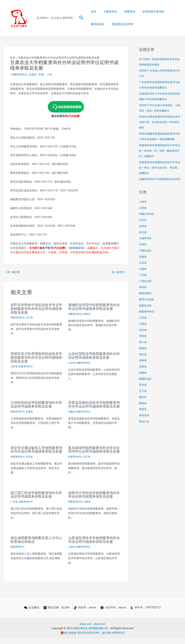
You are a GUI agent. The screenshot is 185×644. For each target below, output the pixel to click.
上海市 (143, 207)
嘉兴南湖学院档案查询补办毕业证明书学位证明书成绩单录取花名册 (93, 454)
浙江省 (88, 463)
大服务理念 (108, 12)
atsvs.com (100, 629)
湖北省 (143, 360)
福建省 (143, 378)
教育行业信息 (147, 305)
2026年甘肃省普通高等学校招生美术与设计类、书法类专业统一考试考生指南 (160, 122)
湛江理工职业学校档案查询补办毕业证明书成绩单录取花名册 (36, 501)
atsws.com (85, 629)
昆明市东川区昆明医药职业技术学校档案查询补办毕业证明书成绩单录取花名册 (36, 357)
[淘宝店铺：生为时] (56, 613)
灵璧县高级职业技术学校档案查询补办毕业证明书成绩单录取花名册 (93, 406)
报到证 (143, 293)
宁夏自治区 (146, 256)
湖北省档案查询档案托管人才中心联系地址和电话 (36, 545)
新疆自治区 (146, 311)
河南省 (88, 507)
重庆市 (143, 402)
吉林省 (143, 232)
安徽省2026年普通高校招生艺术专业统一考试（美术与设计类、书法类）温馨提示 (160, 168)
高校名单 (144, 421)
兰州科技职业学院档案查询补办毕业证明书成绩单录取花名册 (36, 404)
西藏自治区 (146, 384)
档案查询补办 (20, 75)
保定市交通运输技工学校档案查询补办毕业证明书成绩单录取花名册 (36, 454)
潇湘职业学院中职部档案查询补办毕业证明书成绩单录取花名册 (93, 307)
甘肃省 (34, 75)
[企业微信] (31, 613)
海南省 (143, 354)
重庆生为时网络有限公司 (94, 634)
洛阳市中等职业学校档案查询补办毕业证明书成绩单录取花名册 (93, 501)
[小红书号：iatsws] (113, 613)
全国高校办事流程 (147, 12)
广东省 (14, 507)
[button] (81, 18)
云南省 (14, 366)
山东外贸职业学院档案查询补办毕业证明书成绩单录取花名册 (93, 355)
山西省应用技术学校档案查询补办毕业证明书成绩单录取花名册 (93, 545)
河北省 (31, 463)
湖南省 (88, 314)
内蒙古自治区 (147, 219)
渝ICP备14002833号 (115, 638)
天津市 (143, 250)
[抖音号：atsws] (85, 613)
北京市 (143, 225)
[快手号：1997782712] (146, 613)
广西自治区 (146, 287)
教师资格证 (170, 12)
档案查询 (125, 12)
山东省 (72, 362)
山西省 (72, 552)
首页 (93, 12)
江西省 (143, 329)
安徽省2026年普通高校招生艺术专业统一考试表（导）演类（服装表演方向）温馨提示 (160, 151)
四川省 (143, 238)
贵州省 (143, 390)
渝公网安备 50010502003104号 (79, 638)
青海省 (143, 415)
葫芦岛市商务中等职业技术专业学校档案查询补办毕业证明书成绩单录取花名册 (36, 309)
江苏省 (143, 323)
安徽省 (72, 414)
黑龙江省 (144, 427)
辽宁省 (31, 317)
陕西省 (143, 409)
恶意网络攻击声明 (101, 24)
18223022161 (77, 248)
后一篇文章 (119, 272)
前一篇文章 (13, 272)
